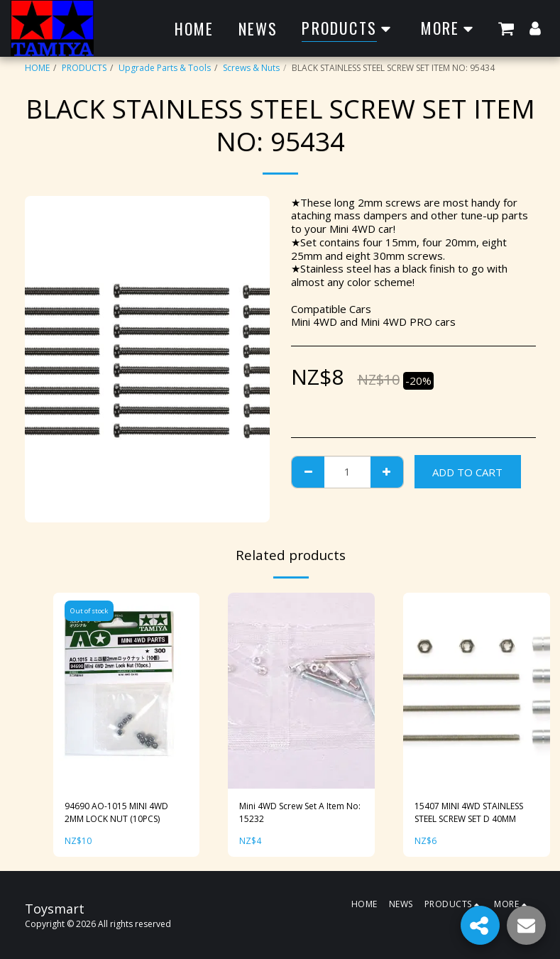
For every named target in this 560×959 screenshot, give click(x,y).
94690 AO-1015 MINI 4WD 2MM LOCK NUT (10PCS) (116, 812)
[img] (127, 691)
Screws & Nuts (251, 68)
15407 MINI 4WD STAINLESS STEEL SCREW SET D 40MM (469, 812)
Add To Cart (467, 472)
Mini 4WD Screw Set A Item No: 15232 (300, 812)
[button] (506, 28)
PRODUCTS (84, 68)
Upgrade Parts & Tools (165, 68)
